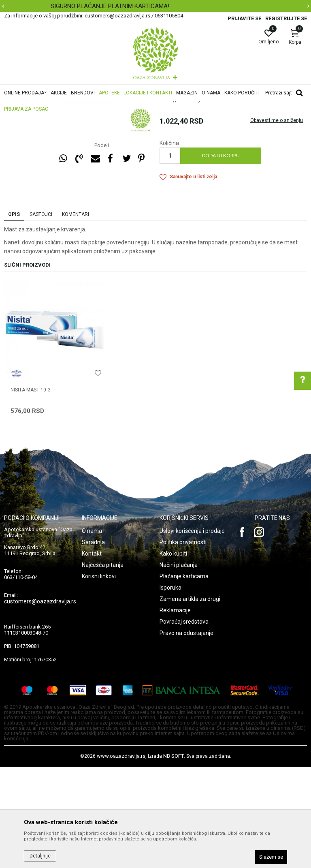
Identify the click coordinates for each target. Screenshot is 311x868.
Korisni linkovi (99, 678)
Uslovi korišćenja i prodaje (192, 632)
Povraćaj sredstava (184, 723)
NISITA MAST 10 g (31, 491)
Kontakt (92, 655)
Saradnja (93, 644)
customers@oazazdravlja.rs (40, 703)
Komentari (76, 316)
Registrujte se (286, 18)
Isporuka (170, 689)
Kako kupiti (173, 655)
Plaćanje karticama (184, 678)
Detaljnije (40, 856)
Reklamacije (175, 712)
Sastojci (41, 316)
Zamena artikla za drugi (190, 700)
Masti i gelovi (175, 150)
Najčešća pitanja (103, 666)
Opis (14, 316)
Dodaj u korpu (221, 257)
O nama (92, 632)
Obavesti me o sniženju (277, 222)
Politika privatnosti (183, 644)
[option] (99, 182)
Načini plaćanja (179, 666)
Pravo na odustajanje (186, 734)
